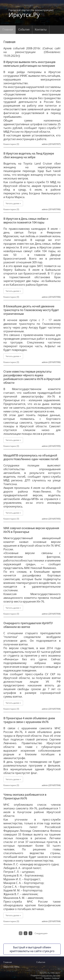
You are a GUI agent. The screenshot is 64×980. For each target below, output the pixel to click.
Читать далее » (13, 203)
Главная (8, 30)
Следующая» (41, 933)
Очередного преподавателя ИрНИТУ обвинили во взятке (28, 625)
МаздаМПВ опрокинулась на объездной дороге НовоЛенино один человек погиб (31, 457)
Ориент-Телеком (52, 978)
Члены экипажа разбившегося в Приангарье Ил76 (25, 797)
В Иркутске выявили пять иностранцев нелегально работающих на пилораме (29, 64)
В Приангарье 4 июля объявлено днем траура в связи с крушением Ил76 (29, 720)
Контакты (41, 30)
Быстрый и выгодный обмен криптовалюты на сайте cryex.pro (32, 949)
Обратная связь (11, 967)
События (24, 30)
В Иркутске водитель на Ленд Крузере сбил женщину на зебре (29, 155)
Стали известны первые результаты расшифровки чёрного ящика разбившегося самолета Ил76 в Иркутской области (32, 377)
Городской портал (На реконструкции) (31, 13)
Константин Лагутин (51, 975)
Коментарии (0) (11, 144)
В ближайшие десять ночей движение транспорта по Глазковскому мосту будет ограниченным (31, 310)
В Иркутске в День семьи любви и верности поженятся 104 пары (26, 221)
